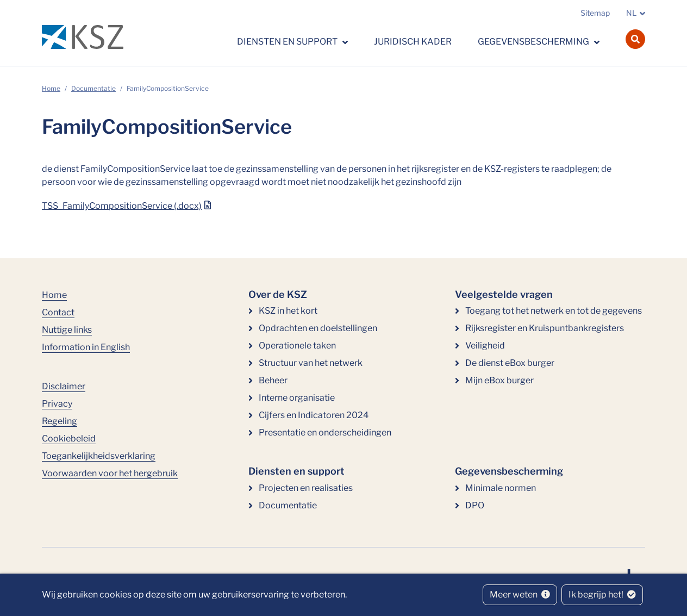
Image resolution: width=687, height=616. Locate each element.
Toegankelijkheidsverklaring (99, 456)
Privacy (57, 404)
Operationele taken (297, 346)
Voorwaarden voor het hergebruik (110, 473)
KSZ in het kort (288, 311)
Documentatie (93, 88)
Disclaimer (64, 386)
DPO (475, 505)
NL (631, 13)
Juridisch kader (413, 42)
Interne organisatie (297, 398)
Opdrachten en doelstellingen (318, 328)
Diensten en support (288, 42)
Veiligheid (485, 346)
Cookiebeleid (69, 438)
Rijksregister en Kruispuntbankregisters (545, 328)
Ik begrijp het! (602, 595)
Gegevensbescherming (534, 42)
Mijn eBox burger (499, 380)
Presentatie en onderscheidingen (325, 433)
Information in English (86, 347)
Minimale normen (501, 488)
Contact (58, 312)
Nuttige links (67, 330)
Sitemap (595, 13)
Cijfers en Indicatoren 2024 (314, 415)
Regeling (60, 421)
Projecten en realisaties (306, 488)
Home (51, 88)
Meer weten (520, 595)
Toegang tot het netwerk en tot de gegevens (554, 311)
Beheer (273, 380)
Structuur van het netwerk (311, 363)
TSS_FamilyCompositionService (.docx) (122, 206)
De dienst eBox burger (510, 363)
